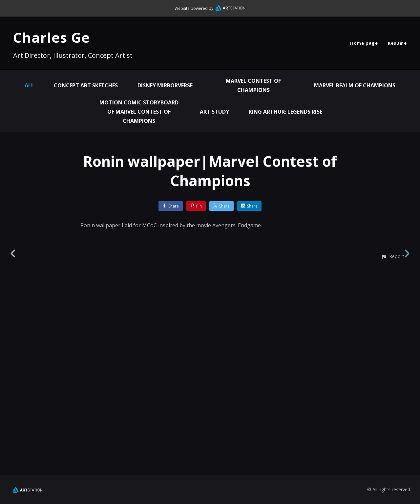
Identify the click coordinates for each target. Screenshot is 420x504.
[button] (393, 463)
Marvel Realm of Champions (355, 85)
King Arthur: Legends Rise (285, 112)
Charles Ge (52, 37)
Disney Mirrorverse (165, 85)
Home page (364, 43)
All (29, 85)
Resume (397, 43)
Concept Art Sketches (86, 85)
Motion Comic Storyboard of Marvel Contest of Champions (139, 112)
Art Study (214, 112)
